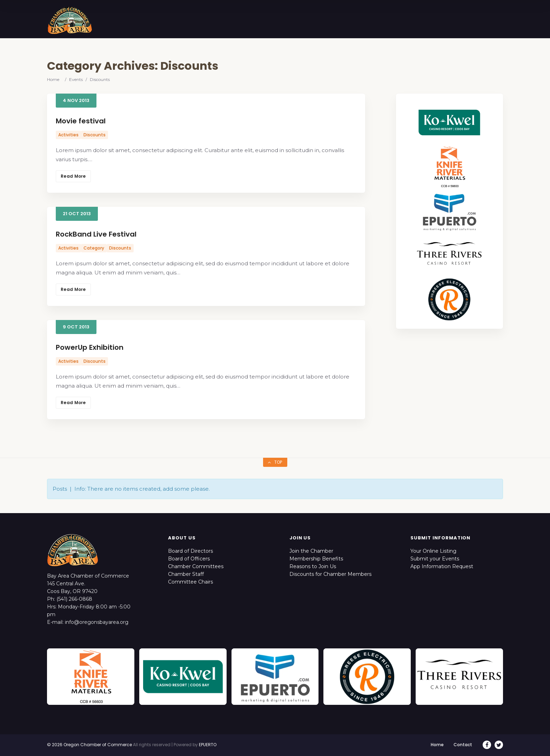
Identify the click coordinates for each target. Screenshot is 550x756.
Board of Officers (189, 559)
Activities (68, 135)
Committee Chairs (190, 582)
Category (94, 248)
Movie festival (81, 121)
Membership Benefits (316, 559)
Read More (73, 176)
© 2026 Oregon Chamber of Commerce (89, 745)
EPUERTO (208, 745)
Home (53, 79)
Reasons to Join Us (313, 566)
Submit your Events (435, 559)
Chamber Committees (196, 566)
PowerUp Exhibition (90, 347)
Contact (463, 745)
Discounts (95, 135)
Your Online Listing (433, 551)
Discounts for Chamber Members (330, 574)
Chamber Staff (186, 574)
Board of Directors (190, 551)
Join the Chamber (311, 551)
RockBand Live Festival (96, 234)
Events (76, 79)
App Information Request (442, 566)
